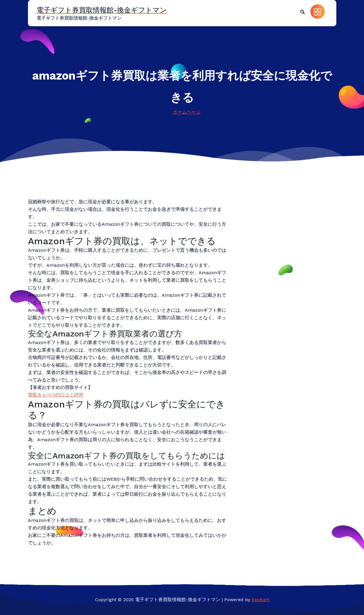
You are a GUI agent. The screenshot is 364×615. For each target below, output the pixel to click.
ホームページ (187, 112)
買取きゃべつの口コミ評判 (56, 395)
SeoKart (260, 600)
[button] (302, 12)
